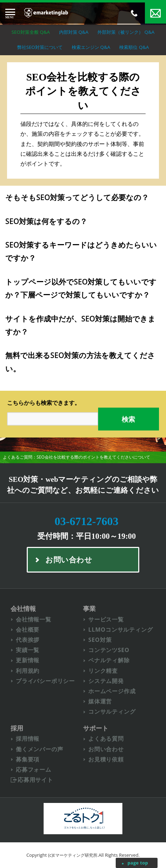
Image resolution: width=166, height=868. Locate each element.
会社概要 (28, 630)
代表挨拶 (28, 640)
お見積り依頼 (106, 759)
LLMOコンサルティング (121, 630)
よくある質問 (106, 739)
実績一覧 (28, 650)
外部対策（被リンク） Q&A (126, 32)
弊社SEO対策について (40, 47)
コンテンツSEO (109, 650)
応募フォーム (34, 770)
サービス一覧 (106, 620)
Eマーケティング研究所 (75, 855)
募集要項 (28, 759)
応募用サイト (35, 780)
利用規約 (28, 671)
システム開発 (106, 681)
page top (138, 863)
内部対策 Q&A (74, 32)
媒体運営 (100, 701)
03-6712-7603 (86, 521)
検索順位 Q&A (134, 47)
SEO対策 (100, 640)
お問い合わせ (106, 749)
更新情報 (28, 660)
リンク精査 (103, 671)
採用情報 (28, 739)
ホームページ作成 (112, 691)
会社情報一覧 (34, 620)
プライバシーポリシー (45, 681)
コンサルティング (112, 712)
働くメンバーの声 (39, 749)
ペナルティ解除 (109, 660)
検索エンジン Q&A (91, 47)
